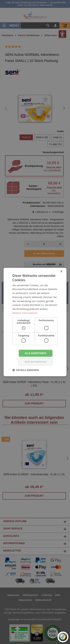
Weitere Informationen (25, 313)
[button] (26, 370)
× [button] (61, 272)
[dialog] (35, 322)
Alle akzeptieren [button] (36, 353)
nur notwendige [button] (36, 362)
